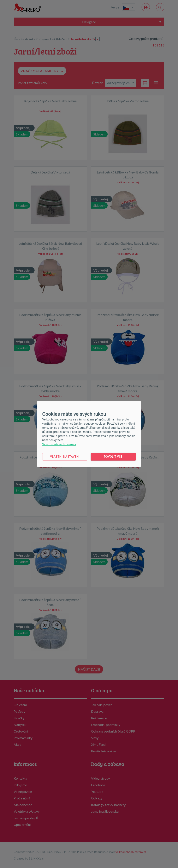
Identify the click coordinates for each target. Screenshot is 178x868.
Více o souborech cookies (59, 444)
